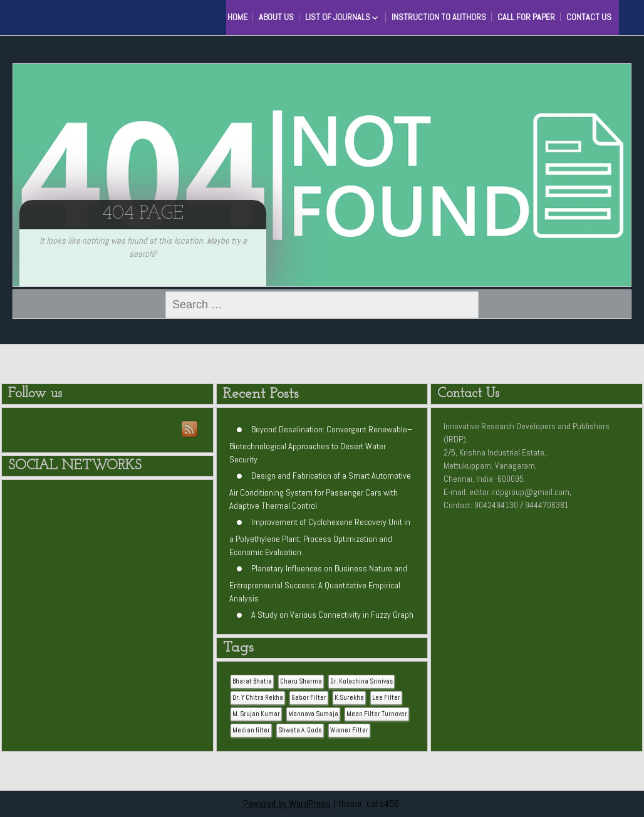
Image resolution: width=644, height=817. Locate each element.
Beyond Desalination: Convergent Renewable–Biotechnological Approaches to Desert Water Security (321, 444)
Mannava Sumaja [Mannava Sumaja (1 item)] (313, 714)
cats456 (383, 804)
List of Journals (338, 17)
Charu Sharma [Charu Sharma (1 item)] (301, 681)
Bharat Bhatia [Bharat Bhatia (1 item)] (252, 681)
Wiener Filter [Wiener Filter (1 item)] (349, 730)
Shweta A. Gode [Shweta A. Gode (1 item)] (300, 730)
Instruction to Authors (439, 17)
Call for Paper (526, 17)
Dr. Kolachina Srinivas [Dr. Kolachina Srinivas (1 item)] (361, 681)
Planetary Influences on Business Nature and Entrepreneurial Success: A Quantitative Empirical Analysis (318, 583)
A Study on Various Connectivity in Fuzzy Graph (332, 615)
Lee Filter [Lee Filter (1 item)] (386, 698)
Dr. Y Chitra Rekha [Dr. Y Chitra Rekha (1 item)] (258, 698)
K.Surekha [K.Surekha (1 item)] (349, 698)
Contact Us (589, 17)
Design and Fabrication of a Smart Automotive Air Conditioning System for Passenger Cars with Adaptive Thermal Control (320, 491)
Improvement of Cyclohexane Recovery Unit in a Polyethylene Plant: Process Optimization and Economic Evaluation (320, 537)
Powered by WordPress (287, 804)
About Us (276, 17)
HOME (237, 17)
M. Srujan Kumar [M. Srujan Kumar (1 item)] (256, 714)
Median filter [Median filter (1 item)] (251, 730)
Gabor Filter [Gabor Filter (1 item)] (309, 698)
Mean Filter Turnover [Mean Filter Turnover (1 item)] (377, 714)
